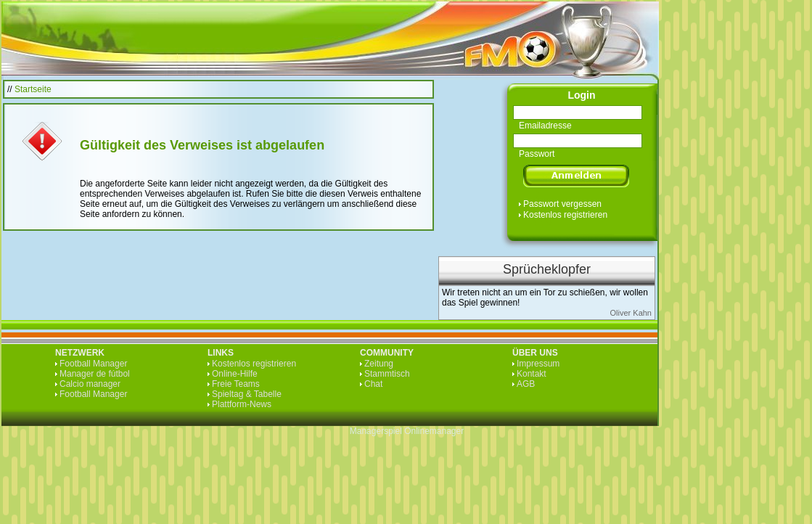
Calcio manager (90, 384)
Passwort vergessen (562, 204)
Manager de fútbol (95, 374)
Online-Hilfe (235, 374)
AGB (526, 384)
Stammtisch (387, 374)
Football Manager (93, 364)
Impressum (538, 364)
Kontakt (532, 374)
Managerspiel (376, 431)
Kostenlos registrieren (565, 215)
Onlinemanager (434, 431)
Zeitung (379, 364)
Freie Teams (236, 384)
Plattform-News (242, 404)
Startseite (33, 89)
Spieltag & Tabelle (247, 394)
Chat (373, 384)
